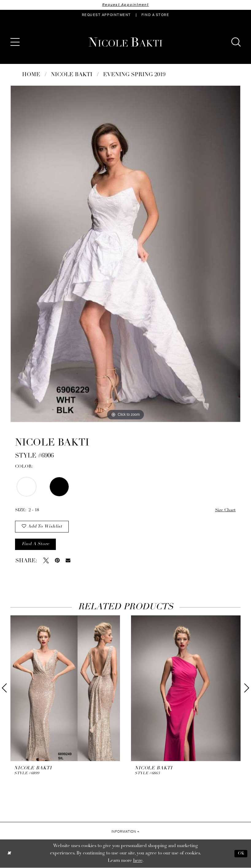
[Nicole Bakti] (125, 42)
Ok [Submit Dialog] (241, 854)
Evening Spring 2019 (134, 75)
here (138, 861)
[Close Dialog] (9, 854)
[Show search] (236, 42)
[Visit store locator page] (155, 15)
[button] (15, 42)
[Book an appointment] (106, 15)
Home (31, 75)
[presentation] (65, 689)
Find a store (36, 545)
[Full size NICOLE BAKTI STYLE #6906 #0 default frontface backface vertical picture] (125, 254)
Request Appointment (125, 5)
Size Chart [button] (225, 510)
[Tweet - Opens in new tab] (46, 561)
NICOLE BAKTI (72, 75)
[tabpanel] (125, 254)
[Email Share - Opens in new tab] (68, 561)
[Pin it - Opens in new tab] (57, 561)
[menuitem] (106, 15)
